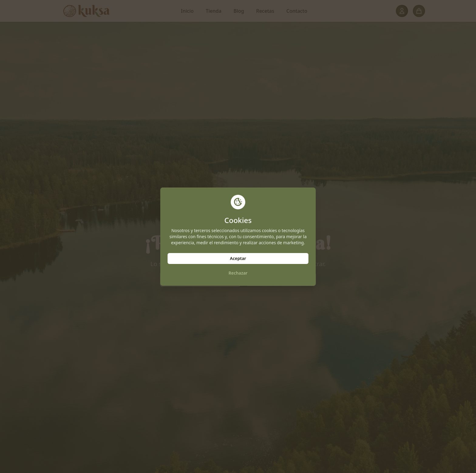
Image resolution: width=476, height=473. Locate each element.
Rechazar (238, 273)
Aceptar (238, 258)
